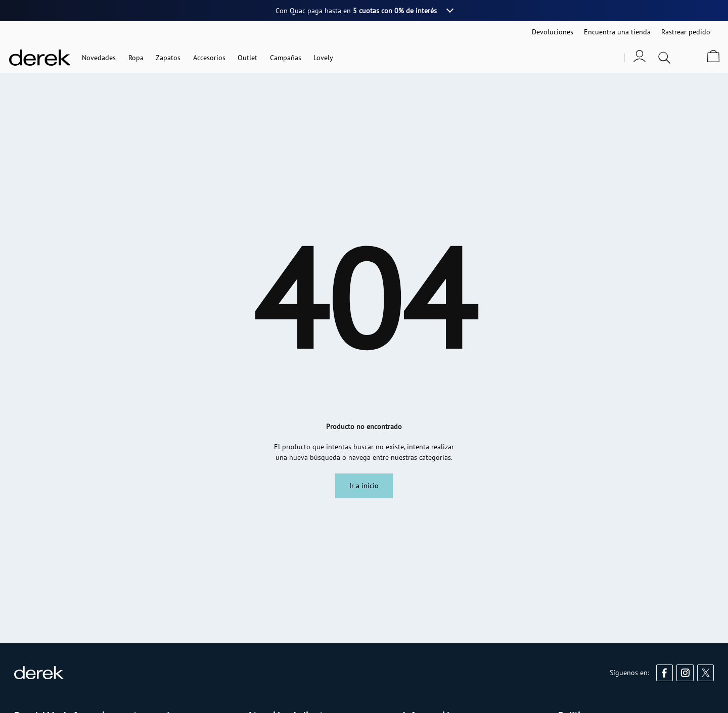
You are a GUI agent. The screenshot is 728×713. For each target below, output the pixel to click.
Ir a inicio (364, 486)
